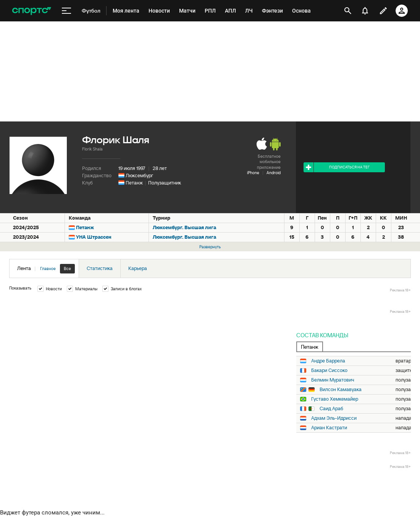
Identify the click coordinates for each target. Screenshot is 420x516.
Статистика (100, 268)
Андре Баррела (328, 361)
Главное (48, 269)
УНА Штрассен (94, 237)
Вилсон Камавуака (341, 390)
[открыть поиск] (348, 11)
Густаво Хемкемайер (335, 399)
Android (274, 173)
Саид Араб (331, 409)
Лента (46, 269)
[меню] (66, 11)
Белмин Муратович (333, 380)
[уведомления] (365, 11)
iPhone (253, 173)
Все (67, 269)
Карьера (138, 268)
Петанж (134, 183)
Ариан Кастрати (329, 428)
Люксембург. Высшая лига (184, 227)
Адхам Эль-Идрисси (334, 418)
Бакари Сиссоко (329, 370)
